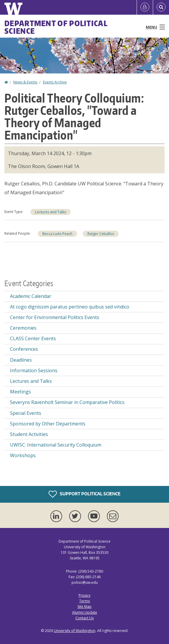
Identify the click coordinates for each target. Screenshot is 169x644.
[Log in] (145, 7)
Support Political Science (84, 494)
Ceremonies (23, 328)
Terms (84, 601)
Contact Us (84, 618)
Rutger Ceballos (101, 234)
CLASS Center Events (33, 338)
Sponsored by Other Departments (48, 424)
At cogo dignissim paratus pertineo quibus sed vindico (70, 307)
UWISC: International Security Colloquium (56, 445)
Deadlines (21, 360)
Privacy (84, 595)
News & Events (25, 82)
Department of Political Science (56, 27)
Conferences (24, 349)
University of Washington (75, 631)
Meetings (20, 392)
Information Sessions (34, 370)
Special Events (26, 413)
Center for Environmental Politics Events (55, 317)
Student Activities (29, 434)
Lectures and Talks (50, 212)
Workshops (23, 455)
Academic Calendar (31, 296)
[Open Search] (161, 7)
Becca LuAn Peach (57, 234)
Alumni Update (85, 612)
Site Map (84, 607)
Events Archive (55, 82)
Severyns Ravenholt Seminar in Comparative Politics (67, 402)
